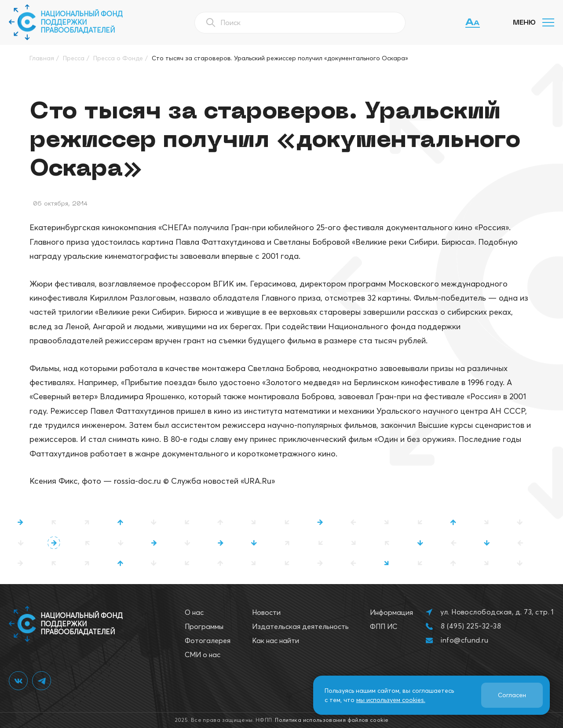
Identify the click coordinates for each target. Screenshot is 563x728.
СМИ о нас (203, 654)
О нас (194, 612)
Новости (266, 612)
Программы (204, 626)
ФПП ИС (384, 626)
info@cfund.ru (464, 640)
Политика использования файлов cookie (332, 720)
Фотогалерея (208, 640)
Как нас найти (276, 640)
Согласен (512, 695)
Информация (391, 612)
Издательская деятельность (300, 626)
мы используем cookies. (391, 700)
